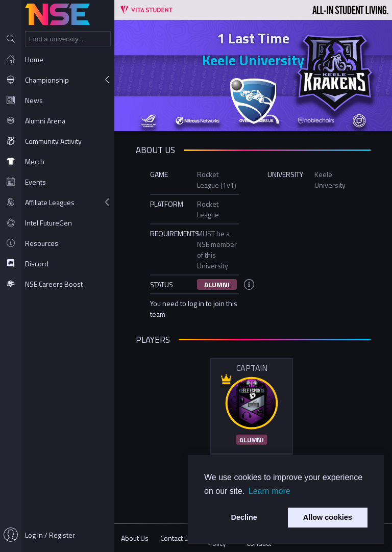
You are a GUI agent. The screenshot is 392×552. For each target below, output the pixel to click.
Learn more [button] (269, 491)
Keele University (253, 60)
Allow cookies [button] (328, 517)
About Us (135, 538)
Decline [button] (244, 517)
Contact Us (176, 538)
